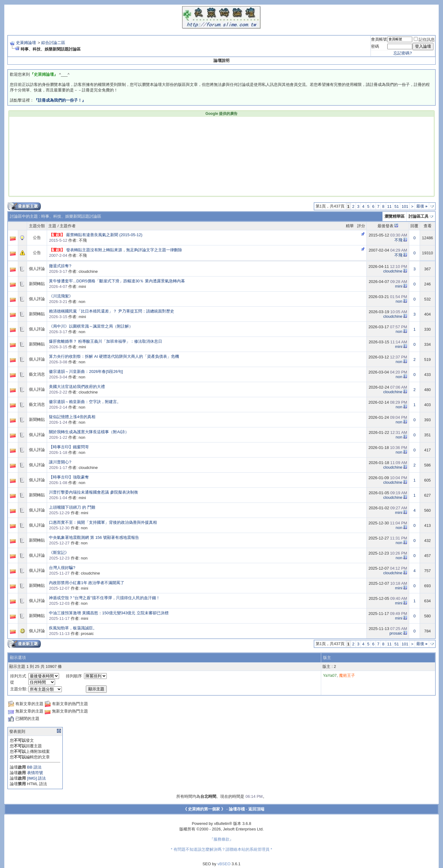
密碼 (375, 46)
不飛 (398, 240)
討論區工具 (419, 216)
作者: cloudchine (73, 271)
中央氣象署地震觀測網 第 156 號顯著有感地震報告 (94, 537)
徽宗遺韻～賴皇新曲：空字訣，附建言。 (85, 402)
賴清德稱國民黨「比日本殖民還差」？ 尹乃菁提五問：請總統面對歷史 (112, 311)
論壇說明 (221, 61)
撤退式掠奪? (60, 266)
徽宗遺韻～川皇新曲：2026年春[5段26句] (86, 371)
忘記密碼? (403, 53)
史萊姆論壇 (26, 43)
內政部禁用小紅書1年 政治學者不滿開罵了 (87, 583)
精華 (350, 226)
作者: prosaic (71, 634)
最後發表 (385, 226)
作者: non (67, 302)
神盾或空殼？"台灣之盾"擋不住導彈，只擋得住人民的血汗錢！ (104, 598)
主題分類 (37, 226)
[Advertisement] (128, 156)
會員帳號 (379, 39)
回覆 (414, 226)
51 (397, 206)
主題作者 (68, 226)
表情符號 (35, 773)
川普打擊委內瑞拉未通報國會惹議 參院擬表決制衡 (94, 492)
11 (389, 206)
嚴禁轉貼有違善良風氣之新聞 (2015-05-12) (104, 235)
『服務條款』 (221, 839)
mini (399, 286)
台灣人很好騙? (62, 568)
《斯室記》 (59, 553)
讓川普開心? (60, 462)
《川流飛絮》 (61, 296)
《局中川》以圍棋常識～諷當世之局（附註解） (91, 326)
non (399, 301)
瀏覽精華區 (395, 216)
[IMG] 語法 (36, 778)
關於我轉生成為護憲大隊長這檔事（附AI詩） (89, 432)
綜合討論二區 (53, 43)
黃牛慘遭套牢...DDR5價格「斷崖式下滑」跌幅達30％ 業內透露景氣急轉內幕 (117, 281)
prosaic (396, 633)
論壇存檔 (237, 809)
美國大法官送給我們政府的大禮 (77, 387)
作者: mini (67, 287)
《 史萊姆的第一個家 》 (204, 809)
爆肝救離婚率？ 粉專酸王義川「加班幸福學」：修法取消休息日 (106, 341)
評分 (361, 226)
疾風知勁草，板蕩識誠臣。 (73, 628)
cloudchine (393, 271)
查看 (428, 226)
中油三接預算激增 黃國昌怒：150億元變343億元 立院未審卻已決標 (109, 613)
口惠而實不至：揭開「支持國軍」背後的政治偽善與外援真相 (103, 522)
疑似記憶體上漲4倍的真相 (72, 417)
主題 (52, 226)
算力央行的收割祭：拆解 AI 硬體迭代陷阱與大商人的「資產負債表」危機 (114, 356)
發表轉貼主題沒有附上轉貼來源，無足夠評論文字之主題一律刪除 (124, 250)
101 (405, 206)
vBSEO (224, 864)
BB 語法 (34, 767)
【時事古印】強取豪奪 (69, 477)
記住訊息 (424, 40)
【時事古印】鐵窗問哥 (69, 447)
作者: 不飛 (68, 240)
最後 (422, 206)
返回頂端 (256, 809)
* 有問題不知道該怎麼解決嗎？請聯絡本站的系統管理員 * (221, 849)
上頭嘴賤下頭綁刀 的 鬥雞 (72, 507)
